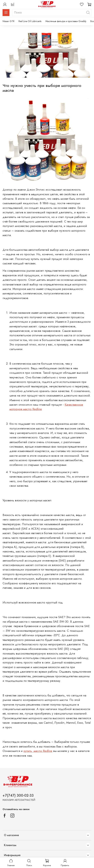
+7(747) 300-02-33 (18, 795)
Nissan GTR (8, 21)
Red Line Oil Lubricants (30, 21)
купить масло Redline (38, 751)
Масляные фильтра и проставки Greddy (66, 21)
